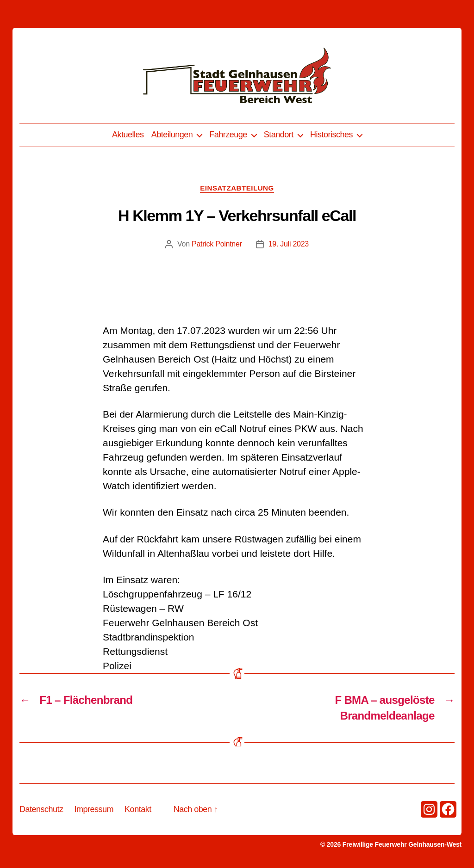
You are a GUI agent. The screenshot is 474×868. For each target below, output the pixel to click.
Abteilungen (172, 135)
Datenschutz (41, 809)
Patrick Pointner (217, 244)
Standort (279, 135)
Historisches (331, 135)
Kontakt (138, 809)
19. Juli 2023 (289, 244)
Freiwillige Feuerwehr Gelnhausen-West (402, 844)
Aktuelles (128, 135)
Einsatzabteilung (237, 188)
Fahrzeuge (228, 135)
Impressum (94, 809)
